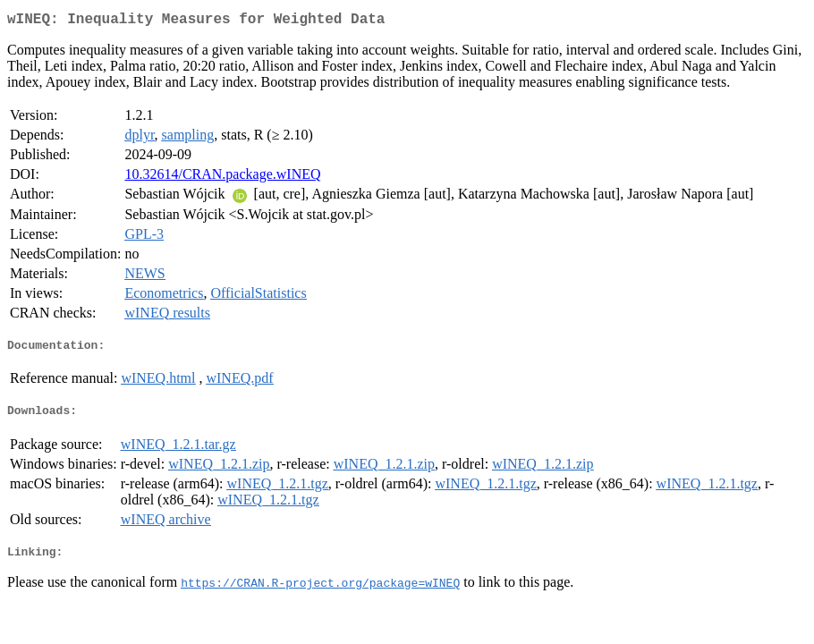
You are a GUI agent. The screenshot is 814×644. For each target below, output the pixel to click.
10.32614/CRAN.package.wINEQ (222, 178)
